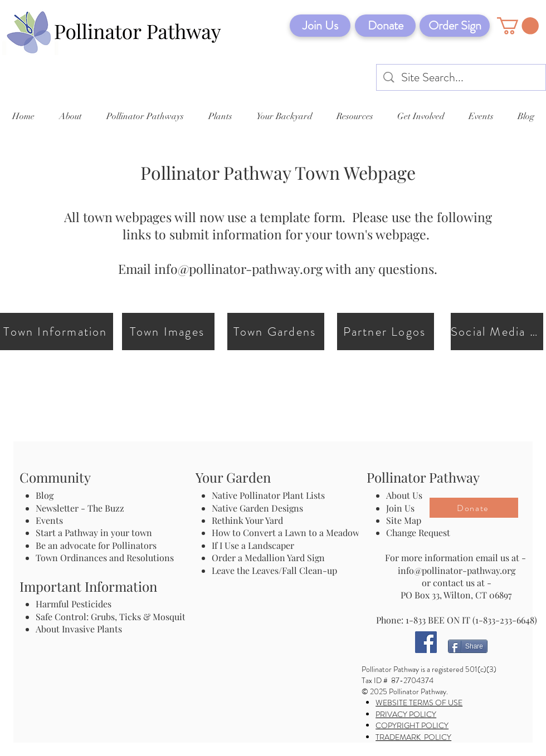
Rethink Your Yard (247, 520)
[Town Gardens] (276, 332)
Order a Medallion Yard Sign (268, 558)
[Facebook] (426, 642)
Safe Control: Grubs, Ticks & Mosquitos (115, 617)
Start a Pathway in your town (94, 532)
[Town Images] (168, 332)
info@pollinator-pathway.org (238, 269)
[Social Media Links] (497, 332)
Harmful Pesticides (74, 604)
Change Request (418, 532)
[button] (518, 26)
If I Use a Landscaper (253, 545)
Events (49, 520)
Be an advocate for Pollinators (96, 545)
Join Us (400, 508)
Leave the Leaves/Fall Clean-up (274, 570)
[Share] (468, 646)
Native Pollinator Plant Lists (268, 495)
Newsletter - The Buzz (80, 508)
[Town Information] (57, 332)
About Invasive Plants (79, 629)
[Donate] (385, 26)
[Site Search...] (462, 78)
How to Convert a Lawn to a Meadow (286, 532)
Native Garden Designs (257, 508)
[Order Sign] (455, 26)
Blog (47, 495)
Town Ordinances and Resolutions (105, 558)
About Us (404, 495)
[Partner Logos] (386, 332)
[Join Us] (320, 26)
